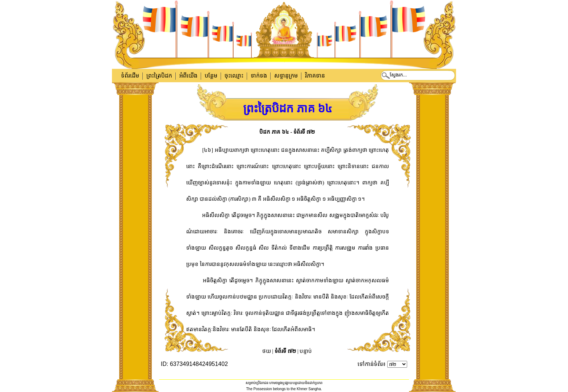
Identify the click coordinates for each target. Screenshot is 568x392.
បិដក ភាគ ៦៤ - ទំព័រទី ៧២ (287, 132)
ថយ (267, 351)
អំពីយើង (188, 76)
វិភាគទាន (315, 76)
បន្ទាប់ (306, 351)
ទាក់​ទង (259, 76)
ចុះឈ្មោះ (234, 76)
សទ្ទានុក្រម (286, 76)
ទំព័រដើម (130, 76)
